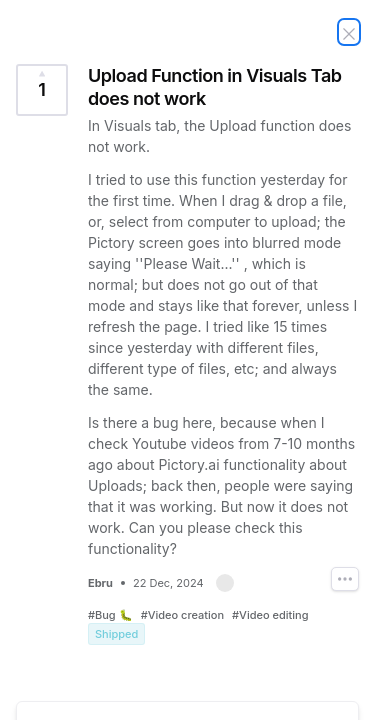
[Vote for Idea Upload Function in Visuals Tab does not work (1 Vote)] (42, 90)
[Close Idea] (349, 32)
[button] (225, 583)
